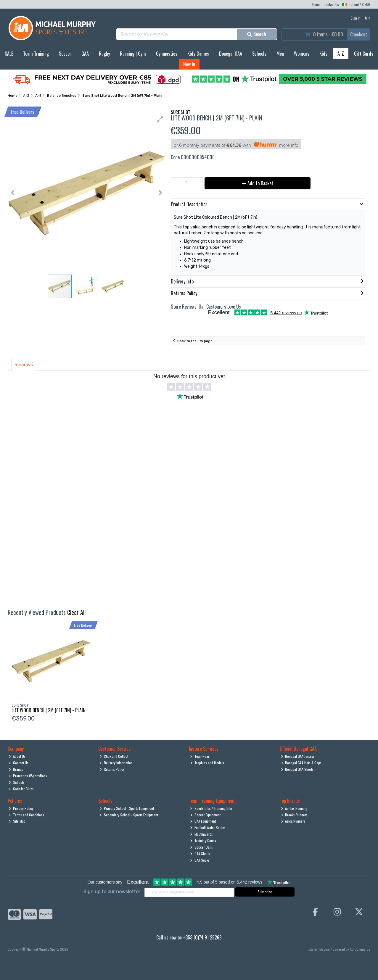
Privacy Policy (21, 808)
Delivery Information (116, 763)
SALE (9, 54)
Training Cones (203, 840)
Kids (323, 54)
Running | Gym (133, 54)
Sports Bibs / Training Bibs (211, 808)
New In (189, 64)
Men (280, 54)
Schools (259, 54)
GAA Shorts (200, 854)
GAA (85, 54)
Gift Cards (364, 54)
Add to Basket (258, 183)
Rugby (104, 54)
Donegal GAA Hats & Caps (301, 763)
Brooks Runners (294, 815)
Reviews (24, 365)
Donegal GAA (231, 54)
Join (367, 18)
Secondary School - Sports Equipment (129, 815)
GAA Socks (200, 860)
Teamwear (200, 756)
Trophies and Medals (207, 763)
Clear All (76, 612)
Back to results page (195, 341)
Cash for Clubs (21, 789)
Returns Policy (112, 769)
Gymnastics (167, 54)
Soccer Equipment (205, 815)
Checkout (359, 34)
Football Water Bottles (208, 827)
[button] (160, 119)
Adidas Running (294, 808)
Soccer (65, 54)
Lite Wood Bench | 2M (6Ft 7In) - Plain (49, 710)
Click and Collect (114, 756)
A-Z (341, 54)
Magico (325, 949)
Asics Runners (293, 821)
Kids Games (198, 54)
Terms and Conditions (26, 815)
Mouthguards (201, 834)
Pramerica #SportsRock (28, 776)
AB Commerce (360, 949)
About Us (17, 756)
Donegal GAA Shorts (297, 769)
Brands (16, 769)
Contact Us (331, 4)
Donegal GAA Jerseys (298, 756)
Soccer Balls (201, 847)
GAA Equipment (203, 821)
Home (316, 4)
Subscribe (265, 892)
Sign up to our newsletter (112, 892)
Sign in (356, 18)
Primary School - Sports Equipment (127, 808)
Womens (302, 54)
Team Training (36, 54)
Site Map (17, 821)
